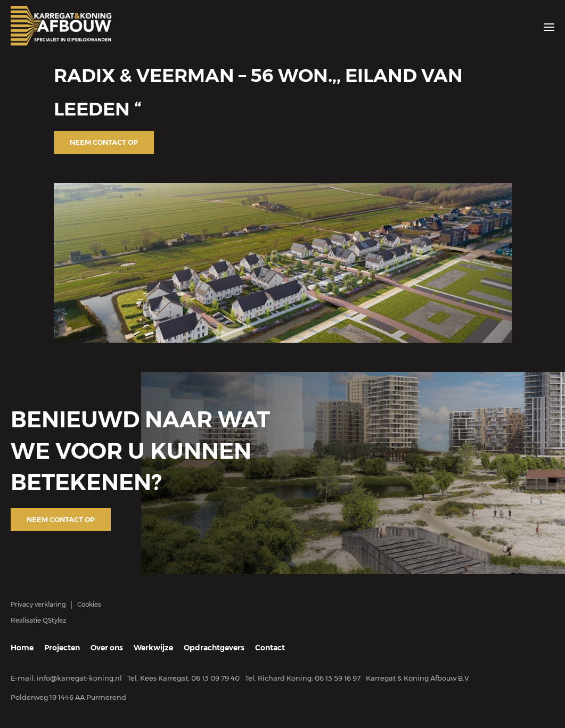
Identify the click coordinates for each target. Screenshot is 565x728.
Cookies (89, 604)
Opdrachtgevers (214, 648)
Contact (270, 648)
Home (22, 648)
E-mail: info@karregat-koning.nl (66, 678)
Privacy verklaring (38, 604)
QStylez (54, 620)
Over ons (107, 648)
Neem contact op (104, 142)
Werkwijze (153, 648)
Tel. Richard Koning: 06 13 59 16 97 (303, 678)
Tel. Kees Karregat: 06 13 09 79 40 (183, 678)
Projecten (62, 648)
